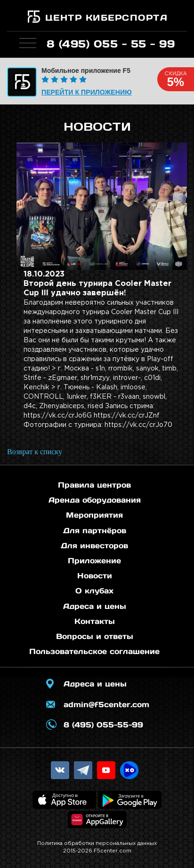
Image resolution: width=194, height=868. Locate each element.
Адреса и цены (95, 606)
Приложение (94, 560)
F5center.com (113, 851)
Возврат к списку (35, 452)
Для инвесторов (94, 545)
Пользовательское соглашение (94, 651)
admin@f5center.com (106, 704)
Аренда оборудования (95, 500)
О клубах (94, 591)
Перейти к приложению (87, 92)
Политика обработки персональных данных (97, 844)
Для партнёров (95, 530)
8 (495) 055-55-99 (103, 725)
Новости (95, 576)
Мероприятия (94, 515)
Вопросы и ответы (95, 636)
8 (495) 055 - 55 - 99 (111, 44)
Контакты (95, 621)
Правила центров (94, 485)
